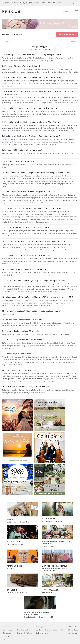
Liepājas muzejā (55, 112)
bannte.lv (21, 292)
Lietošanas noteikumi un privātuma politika (50, 630)
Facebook (74, 630)
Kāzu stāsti (6, 636)
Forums (5, 639)
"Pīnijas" (65, 284)
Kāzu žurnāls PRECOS (24, 633)
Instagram (75, 633)
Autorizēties (69, 11)
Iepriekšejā (7, 41)
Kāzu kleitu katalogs (23, 630)
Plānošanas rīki (7, 627)
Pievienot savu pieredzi (67, 35)
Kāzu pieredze (7, 633)
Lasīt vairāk (33, 4)
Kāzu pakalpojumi (23, 627)
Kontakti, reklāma (42, 627)
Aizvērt (74, 3)
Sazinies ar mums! (42, 633)
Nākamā (74, 41)
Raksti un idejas (7, 630)
